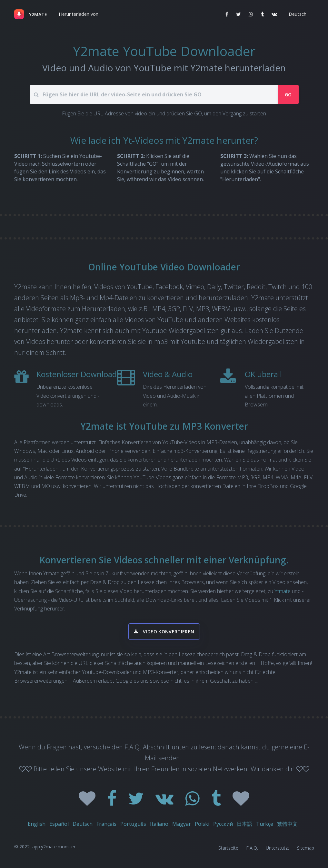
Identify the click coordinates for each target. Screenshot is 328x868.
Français (106, 824)
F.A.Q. (252, 848)
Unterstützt (278, 848)
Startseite (228, 848)
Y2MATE (38, 14)
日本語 (244, 824)
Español (59, 824)
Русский (223, 824)
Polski (202, 824)
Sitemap (306, 848)
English (37, 824)
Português (133, 824)
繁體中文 (287, 824)
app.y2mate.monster (54, 847)
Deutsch (83, 824)
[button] (78, 14)
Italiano (159, 824)
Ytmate (283, 591)
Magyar (182, 824)
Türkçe (265, 824)
